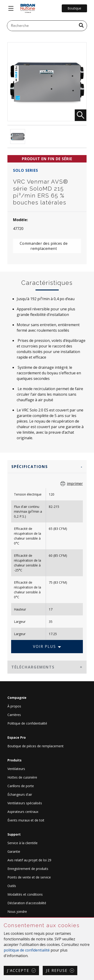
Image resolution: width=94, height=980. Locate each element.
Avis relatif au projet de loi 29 (29, 860)
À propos (14, 706)
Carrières (14, 715)
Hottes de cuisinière (22, 777)
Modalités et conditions (25, 894)
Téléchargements (33, 667)
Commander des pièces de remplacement (44, 246)
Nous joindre (17, 912)
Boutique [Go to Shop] (74, 8)
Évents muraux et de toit (26, 820)
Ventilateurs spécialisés (25, 803)
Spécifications (30, 467)
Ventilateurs (16, 769)
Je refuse (57, 970)
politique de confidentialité (27, 950)
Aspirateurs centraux (23, 812)
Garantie (14, 851)
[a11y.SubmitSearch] (81, 26)
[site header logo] (28, 8)
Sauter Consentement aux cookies (0, 918)
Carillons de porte (21, 786)
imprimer (75, 484)
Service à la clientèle (23, 843)
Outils (12, 886)
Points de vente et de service (29, 877)
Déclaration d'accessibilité (27, 903)
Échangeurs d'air (20, 794)
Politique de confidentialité (27, 723)
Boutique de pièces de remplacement (36, 746)
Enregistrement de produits (28, 869)
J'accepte (18, 970)
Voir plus (44, 646)
